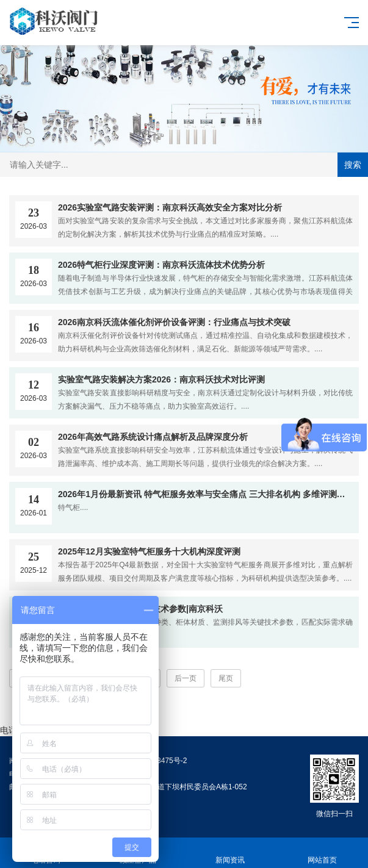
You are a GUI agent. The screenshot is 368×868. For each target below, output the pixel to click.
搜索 (353, 165)
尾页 (226, 678)
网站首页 (322, 853)
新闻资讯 (230, 853)
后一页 (186, 678)
